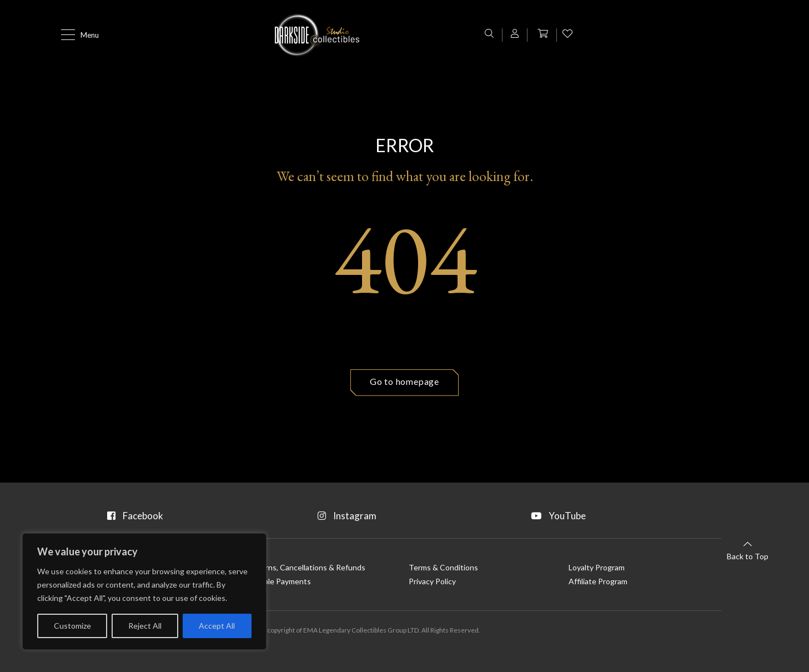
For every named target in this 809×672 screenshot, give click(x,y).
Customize (72, 626)
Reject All (145, 626)
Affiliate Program (598, 581)
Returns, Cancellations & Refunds (307, 566)
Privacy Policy (432, 581)
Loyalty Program (597, 566)
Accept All (217, 626)
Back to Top (748, 550)
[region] (144, 591)
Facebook (194, 513)
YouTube (616, 513)
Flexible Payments (280, 581)
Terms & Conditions (443, 566)
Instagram (405, 513)
